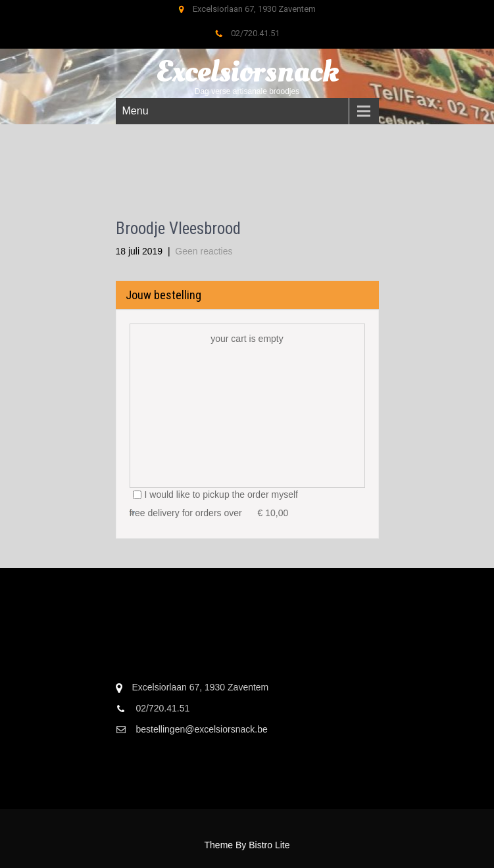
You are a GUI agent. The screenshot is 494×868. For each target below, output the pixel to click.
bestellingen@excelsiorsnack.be (202, 729)
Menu (136, 111)
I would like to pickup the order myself (215, 494)
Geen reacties (204, 251)
